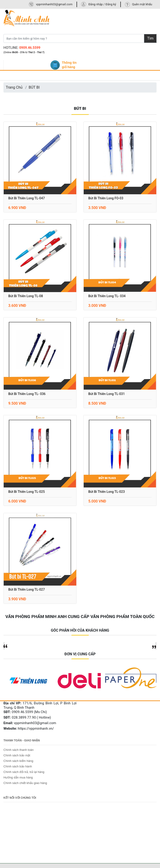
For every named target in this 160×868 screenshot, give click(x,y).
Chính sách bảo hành (18, 766)
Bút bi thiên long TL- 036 (27, 394)
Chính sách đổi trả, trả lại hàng (24, 772)
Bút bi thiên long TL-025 (27, 492)
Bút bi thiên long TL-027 (27, 589)
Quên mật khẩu (142, 4)
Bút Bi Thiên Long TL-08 (26, 296)
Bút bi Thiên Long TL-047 (27, 198)
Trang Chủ (14, 87)
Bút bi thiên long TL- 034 (107, 296)
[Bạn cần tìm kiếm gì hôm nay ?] (74, 38)
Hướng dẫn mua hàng (18, 777)
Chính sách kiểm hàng (18, 761)
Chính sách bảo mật (17, 755)
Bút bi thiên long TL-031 (107, 394)
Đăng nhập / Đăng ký (102, 4)
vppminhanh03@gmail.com (54, 4)
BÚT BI (34, 87)
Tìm (150, 38)
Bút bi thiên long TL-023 (107, 492)
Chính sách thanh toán (19, 750)
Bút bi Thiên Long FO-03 (106, 198)
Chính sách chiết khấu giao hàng (25, 783)
